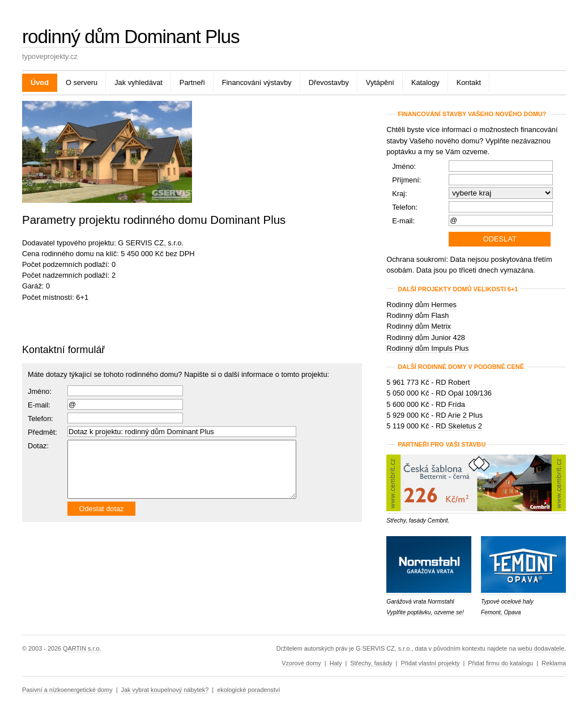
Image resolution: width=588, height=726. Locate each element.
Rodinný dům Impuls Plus (427, 348)
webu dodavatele (541, 648)
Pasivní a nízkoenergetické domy (67, 690)
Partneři (192, 82)
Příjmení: (406, 180)
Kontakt (469, 82)
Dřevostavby (329, 82)
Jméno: (40, 391)
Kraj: (399, 194)
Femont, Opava (501, 612)
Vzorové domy (301, 663)
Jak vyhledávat (139, 82)
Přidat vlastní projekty (430, 663)
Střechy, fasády (371, 663)
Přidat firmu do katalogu (500, 663)
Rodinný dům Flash (417, 315)
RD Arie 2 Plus (459, 415)
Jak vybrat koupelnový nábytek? (165, 690)
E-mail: (39, 405)
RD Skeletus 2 (459, 426)
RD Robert (453, 382)
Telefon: (405, 207)
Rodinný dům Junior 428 (426, 337)
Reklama (554, 663)
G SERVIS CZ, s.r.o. (151, 243)
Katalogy (425, 82)
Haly (336, 663)
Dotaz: (38, 446)
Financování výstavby (257, 82)
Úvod (40, 82)
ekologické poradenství (248, 690)
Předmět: (42, 432)
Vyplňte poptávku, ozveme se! (425, 612)
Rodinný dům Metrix (419, 326)
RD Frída (450, 404)
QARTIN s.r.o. (82, 648)
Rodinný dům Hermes (421, 305)
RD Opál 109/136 (464, 393)
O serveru (82, 82)
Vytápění (380, 82)
